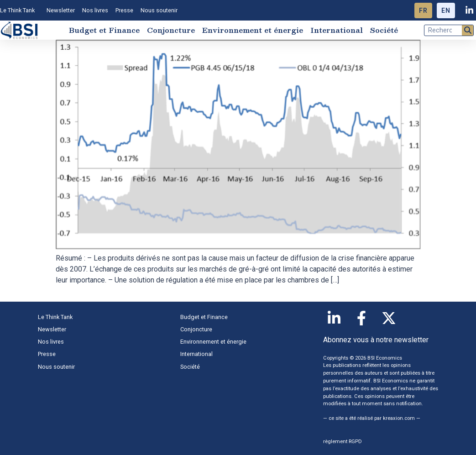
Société (384, 30)
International (337, 30)
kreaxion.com (399, 418)
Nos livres (95, 10)
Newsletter (61, 10)
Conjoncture (171, 30)
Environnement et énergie (253, 30)
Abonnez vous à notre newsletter (376, 340)
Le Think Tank (20, 10)
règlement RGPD (343, 442)
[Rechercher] (468, 30)
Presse (124, 10)
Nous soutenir (159, 10)
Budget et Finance (104, 30)
